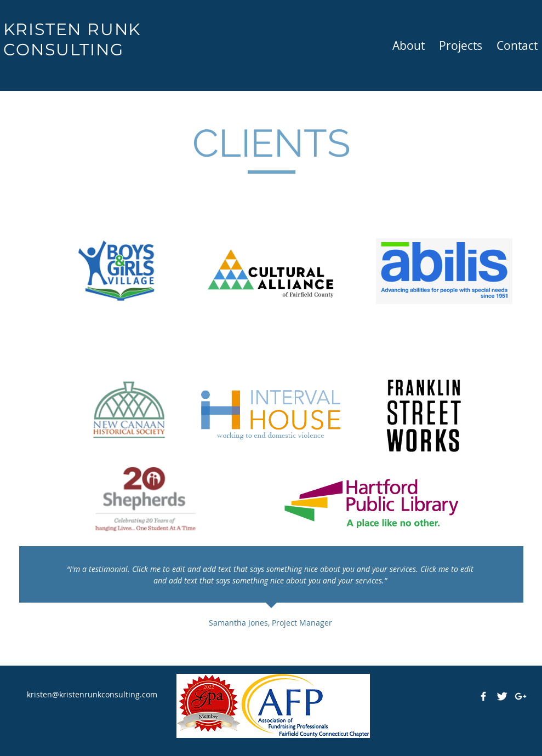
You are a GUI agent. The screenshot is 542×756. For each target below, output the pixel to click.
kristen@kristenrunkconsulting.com (92, 694)
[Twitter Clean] (502, 696)
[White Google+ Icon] (521, 696)
